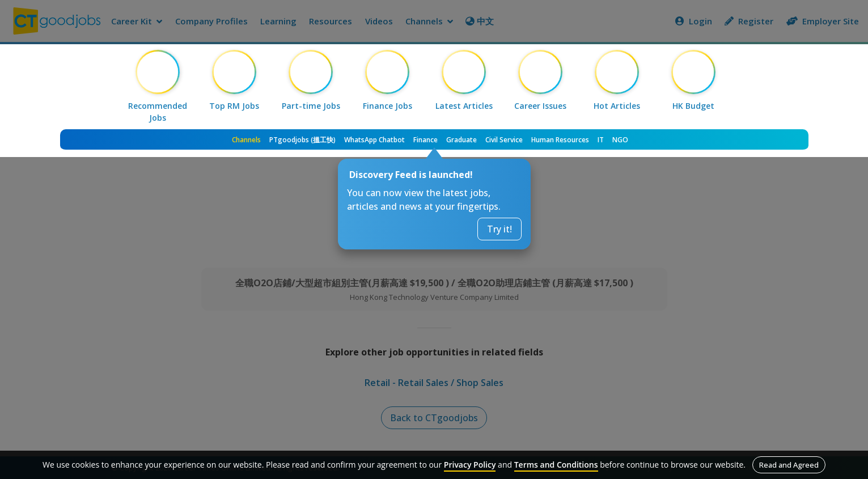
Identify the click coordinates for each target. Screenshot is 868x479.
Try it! (499, 229)
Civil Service (504, 140)
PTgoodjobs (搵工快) (302, 140)
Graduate (461, 140)
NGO (620, 140)
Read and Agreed (789, 465)
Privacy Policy (470, 465)
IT (601, 140)
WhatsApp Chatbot (374, 140)
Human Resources (560, 140)
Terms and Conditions (556, 465)
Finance (425, 140)
